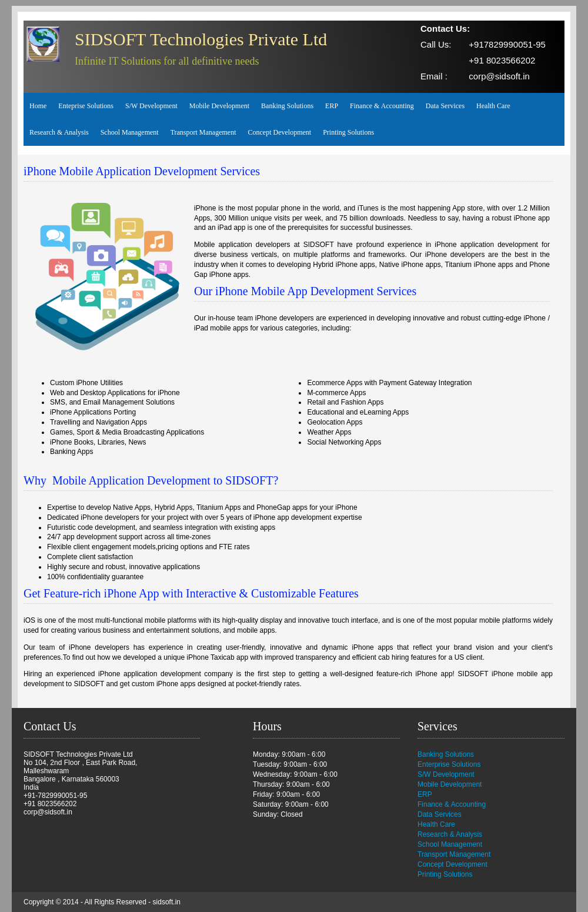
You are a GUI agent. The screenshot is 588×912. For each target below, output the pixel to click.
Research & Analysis (59, 132)
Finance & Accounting (382, 106)
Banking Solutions (287, 106)
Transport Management (203, 132)
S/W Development (151, 106)
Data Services (445, 106)
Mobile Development (219, 106)
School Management (130, 132)
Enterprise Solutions (449, 764)
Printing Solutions (348, 132)
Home (38, 106)
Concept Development (280, 132)
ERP (332, 106)
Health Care (493, 106)
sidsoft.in (167, 902)
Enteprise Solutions (86, 106)
